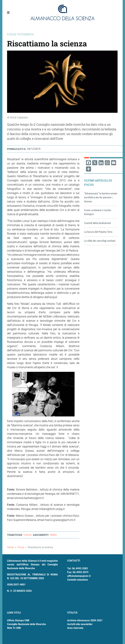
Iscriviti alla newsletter (80, 624)
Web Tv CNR (14, 628)
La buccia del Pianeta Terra (98, 232)
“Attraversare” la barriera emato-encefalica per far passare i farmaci (101, 197)
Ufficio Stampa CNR (18, 620)
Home (10, 547)
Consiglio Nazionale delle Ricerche (26, 624)
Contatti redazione (78, 580)
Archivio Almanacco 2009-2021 (85, 620)
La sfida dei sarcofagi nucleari (100, 241)
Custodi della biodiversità (97, 223)
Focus (21, 547)
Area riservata (75, 628)
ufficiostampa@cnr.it (79, 576)
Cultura (27, 535)
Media (53, 535)
